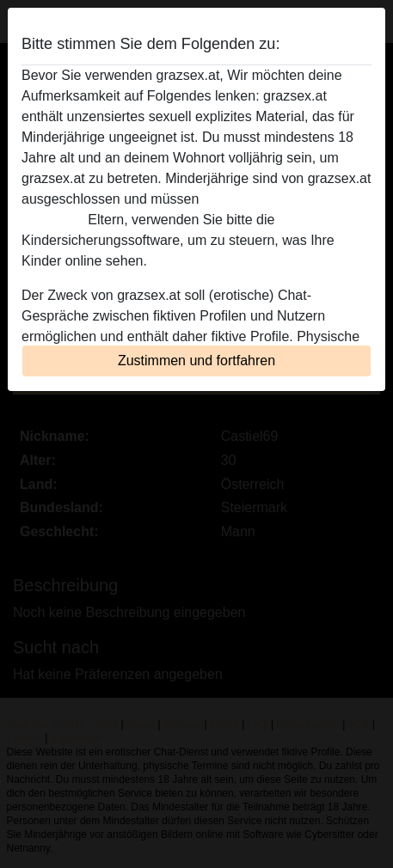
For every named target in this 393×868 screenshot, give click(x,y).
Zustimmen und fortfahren (196, 361)
